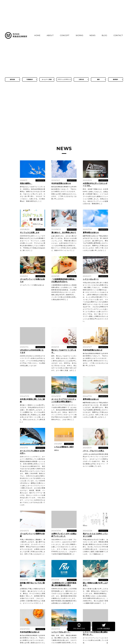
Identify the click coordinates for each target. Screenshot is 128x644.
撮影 (98, 79)
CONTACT (118, 35)
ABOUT (50, 35)
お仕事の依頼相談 (104, 627)
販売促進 (12, 79)
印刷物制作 (30, 79)
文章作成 (81, 79)
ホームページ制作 (47, 79)
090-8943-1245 (80, 627)
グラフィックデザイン (64, 79)
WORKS (79, 35)
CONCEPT (65, 35)
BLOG (105, 35)
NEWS (93, 35)
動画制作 (116, 79)
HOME (37, 35)
